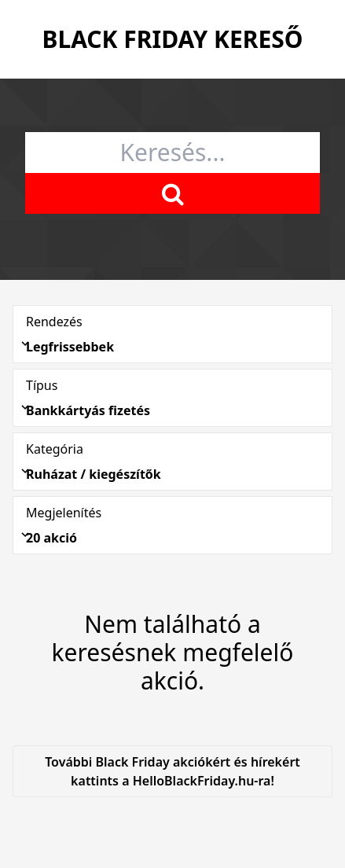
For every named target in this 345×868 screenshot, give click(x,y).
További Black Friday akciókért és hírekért (172, 772)
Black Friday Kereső (172, 39)
